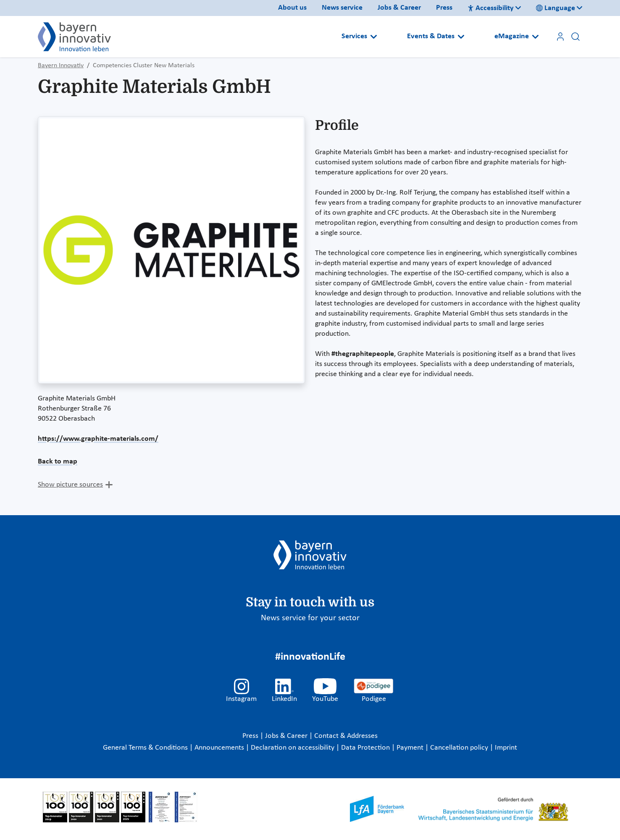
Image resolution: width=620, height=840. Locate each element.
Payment (411, 748)
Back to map (58, 462)
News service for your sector (310, 618)
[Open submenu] (374, 37)
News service (342, 8)
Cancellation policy (460, 748)
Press (444, 8)
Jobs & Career (399, 8)
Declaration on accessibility (293, 748)
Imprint (506, 748)
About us (292, 8)
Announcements (220, 748)
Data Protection (366, 748)
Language (556, 8)
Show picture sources (70, 485)
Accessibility (491, 8)
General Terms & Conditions (146, 748)
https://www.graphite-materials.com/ (98, 439)
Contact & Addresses (346, 736)
